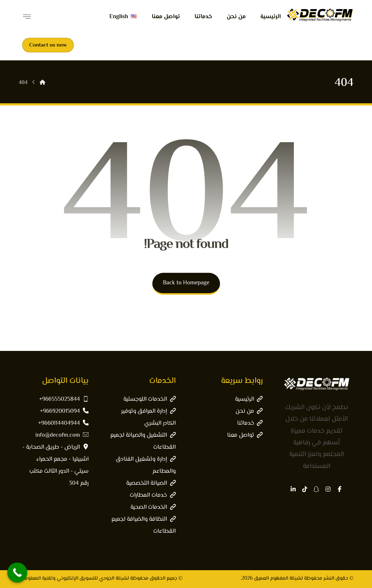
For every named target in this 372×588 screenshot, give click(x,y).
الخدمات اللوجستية (149, 399)
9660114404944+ (63, 423)
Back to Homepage (186, 283)
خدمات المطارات (153, 495)
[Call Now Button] (17, 573)
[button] (340, 489)
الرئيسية (249, 399)
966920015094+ (64, 411)
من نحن (249, 411)
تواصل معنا (245, 435)
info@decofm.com (62, 435)
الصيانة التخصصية (151, 483)
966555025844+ (64, 399)
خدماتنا (250, 423)
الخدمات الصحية (153, 507)
